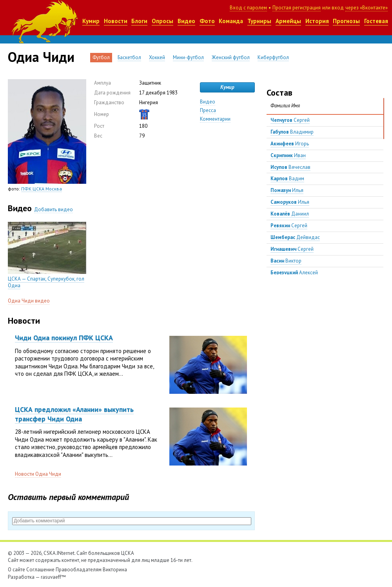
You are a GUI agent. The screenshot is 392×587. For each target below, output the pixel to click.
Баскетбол (129, 57)
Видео (186, 21)
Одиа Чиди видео (29, 301)
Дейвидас (295, 237)
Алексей (294, 273)
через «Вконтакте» (367, 8)
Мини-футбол (188, 57)
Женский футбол (231, 57)
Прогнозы (346, 21)
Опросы (162, 21)
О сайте (16, 570)
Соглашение (40, 570)
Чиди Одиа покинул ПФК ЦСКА (64, 338)
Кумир (91, 21)
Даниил (290, 214)
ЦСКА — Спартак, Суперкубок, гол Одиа (46, 282)
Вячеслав (290, 167)
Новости (116, 21)
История (317, 21)
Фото (207, 21)
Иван (288, 155)
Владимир (292, 132)
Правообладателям (79, 570)
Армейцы (288, 21)
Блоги (139, 21)
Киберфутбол (273, 57)
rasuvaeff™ (53, 577)
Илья (287, 190)
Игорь (290, 144)
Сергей (290, 120)
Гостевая (376, 21)
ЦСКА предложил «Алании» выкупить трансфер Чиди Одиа (74, 414)
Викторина (115, 570)
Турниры (259, 21)
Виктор (286, 261)
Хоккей (157, 57)
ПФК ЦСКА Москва (42, 189)
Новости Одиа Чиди (38, 474)
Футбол (101, 57)
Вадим (287, 178)
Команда (231, 21)
